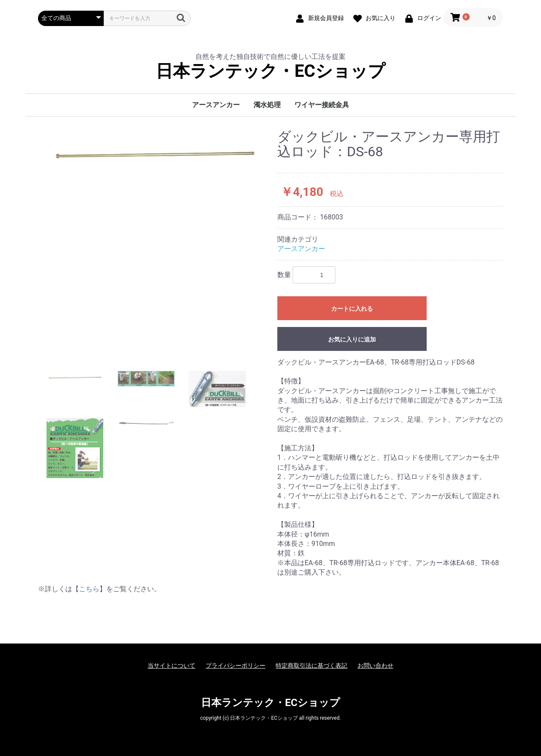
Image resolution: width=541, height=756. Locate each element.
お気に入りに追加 (352, 339)
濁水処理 (267, 105)
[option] (154, 155)
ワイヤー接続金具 (322, 105)
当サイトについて (172, 666)
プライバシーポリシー (236, 666)
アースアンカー (216, 105)
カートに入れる (352, 309)
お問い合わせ (375, 666)
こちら (89, 589)
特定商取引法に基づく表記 (311, 666)
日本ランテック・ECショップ (270, 71)
